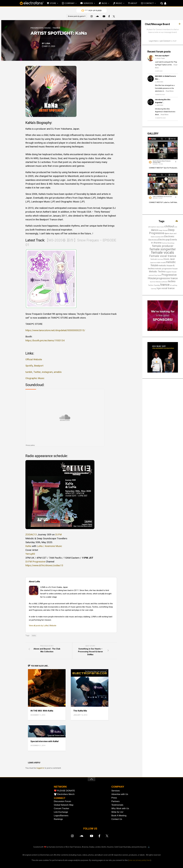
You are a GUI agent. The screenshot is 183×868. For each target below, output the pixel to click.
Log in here (153, 41)
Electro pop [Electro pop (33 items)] (164, 240)
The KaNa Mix (80, 711)
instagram (47, 372)
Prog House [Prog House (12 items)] (158, 275)
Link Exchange (61, 812)
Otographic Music (35, 378)
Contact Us (117, 819)
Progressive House (41, 28)
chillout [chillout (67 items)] (169, 226)
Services (116, 791)
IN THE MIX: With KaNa (42, 711)
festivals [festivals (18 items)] (154, 259)
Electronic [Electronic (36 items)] (169, 236)
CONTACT (149, 3)
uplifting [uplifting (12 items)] (175, 285)
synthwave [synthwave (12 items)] (164, 282)
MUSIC (119, 3)
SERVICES (88, 3)
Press (114, 798)
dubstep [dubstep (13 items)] (158, 237)
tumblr (29, 372)
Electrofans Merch (66, 794)
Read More (170, 91)
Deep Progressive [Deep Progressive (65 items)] (162, 232)
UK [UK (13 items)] (171, 285)
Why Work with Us (120, 808)
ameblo (57, 372)
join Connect (165, 41)
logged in (40, 768)
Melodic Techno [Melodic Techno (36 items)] (157, 271)
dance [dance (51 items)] (154, 230)
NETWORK (60, 787)
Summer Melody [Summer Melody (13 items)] (155, 282)
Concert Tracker (62, 808)
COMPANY (70, 3)
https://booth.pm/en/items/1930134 (45, 340)
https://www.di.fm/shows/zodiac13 (44, 565)
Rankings (58, 819)
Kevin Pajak (161, 58)
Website (53, 626)
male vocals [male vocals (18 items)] (161, 262)
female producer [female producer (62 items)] (163, 246)
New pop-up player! (162, 56)
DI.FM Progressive (35, 562)
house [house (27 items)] (166, 259)
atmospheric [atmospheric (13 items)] (152, 227)
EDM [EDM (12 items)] (162, 237)
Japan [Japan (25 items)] (172, 259)
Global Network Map (64, 805)
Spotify (29, 366)
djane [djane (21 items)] (167, 233)
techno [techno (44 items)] (172, 281)
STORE (53, 3)
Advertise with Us (120, 794)
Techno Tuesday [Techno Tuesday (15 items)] (154, 285)
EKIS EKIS (160, 82)
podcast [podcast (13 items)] (151, 275)
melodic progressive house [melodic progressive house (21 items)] (166, 269)
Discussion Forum (63, 801)
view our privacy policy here (140, 860)
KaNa (28, 546)
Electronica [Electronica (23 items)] (153, 240)
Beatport (39, 366)
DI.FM (58, 535)
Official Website (34, 359)
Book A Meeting (119, 816)
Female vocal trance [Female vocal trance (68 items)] (163, 256)
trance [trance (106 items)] (165, 285)
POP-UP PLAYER (93, 11)
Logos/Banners (61, 816)
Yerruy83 (30, 554)
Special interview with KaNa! (45, 741)
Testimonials (117, 805)
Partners (116, 801)
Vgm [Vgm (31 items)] (159, 288)
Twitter (37, 372)
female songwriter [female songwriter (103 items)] (163, 249)
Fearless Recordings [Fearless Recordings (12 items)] (168, 243)
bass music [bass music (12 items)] (160, 227)
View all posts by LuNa (38, 626)
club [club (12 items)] (176, 227)
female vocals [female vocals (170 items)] (163, 252)
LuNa (48, 43)
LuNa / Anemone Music (49, 546)
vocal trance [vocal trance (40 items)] (168, 288)
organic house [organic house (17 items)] (171, 272)
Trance (56, 28)
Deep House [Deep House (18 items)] (163, 230)
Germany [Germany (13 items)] (160, 259)
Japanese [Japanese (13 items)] (153, 263)
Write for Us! (117, 812)
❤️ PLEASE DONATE (64, 791)
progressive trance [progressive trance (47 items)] (167, 278)
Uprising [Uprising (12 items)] (154, 289)
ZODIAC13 (31, 535)
